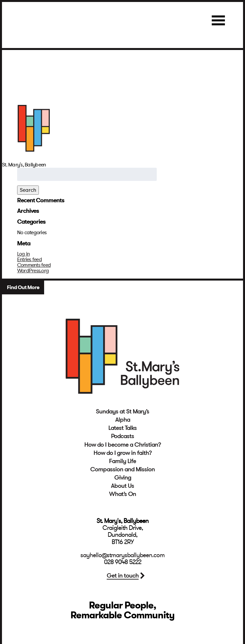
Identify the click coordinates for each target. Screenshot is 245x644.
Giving (123, 478)
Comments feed (34, 265)
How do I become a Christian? (123, 445)
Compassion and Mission (122, 469)
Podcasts (122, 436)
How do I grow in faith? (123, 453)
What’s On (122, 494)
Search (28, 190)
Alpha (123, 420)
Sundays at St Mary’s (122, 411)
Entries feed (29, 260)
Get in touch (123, 576)
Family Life (122, 461)
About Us (122, 486)
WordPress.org (33, 271)
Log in (24, 254)
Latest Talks (122, 428)
